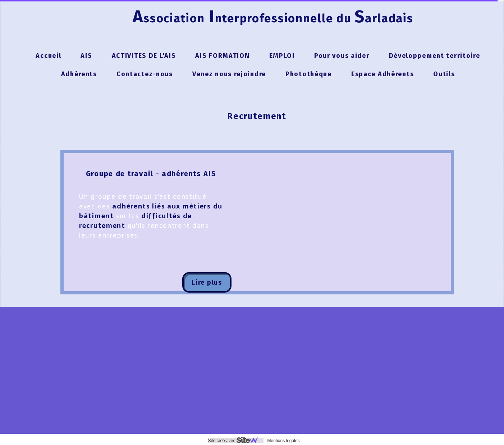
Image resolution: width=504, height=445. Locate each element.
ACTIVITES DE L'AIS (144, 56)
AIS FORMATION (222, 56)
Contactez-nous (145, 74)
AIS (86, 56)
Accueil (48, 56)
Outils (444, 74)
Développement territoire (435, 56)
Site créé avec (235, 441)
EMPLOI (282, 56)
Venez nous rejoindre (229, 74)
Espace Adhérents (382, 74)
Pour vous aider (342, 56)
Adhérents (79, 74)
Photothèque (309, 74)
